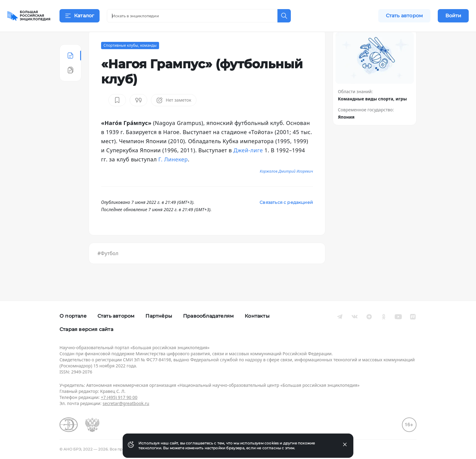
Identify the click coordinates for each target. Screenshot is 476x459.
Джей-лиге (248, 165)
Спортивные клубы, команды (130, 60)
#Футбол (108, 268)
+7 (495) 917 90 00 (119, 397)
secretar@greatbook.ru (126, 403)
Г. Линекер (173, 174)
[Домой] (29, 16)
